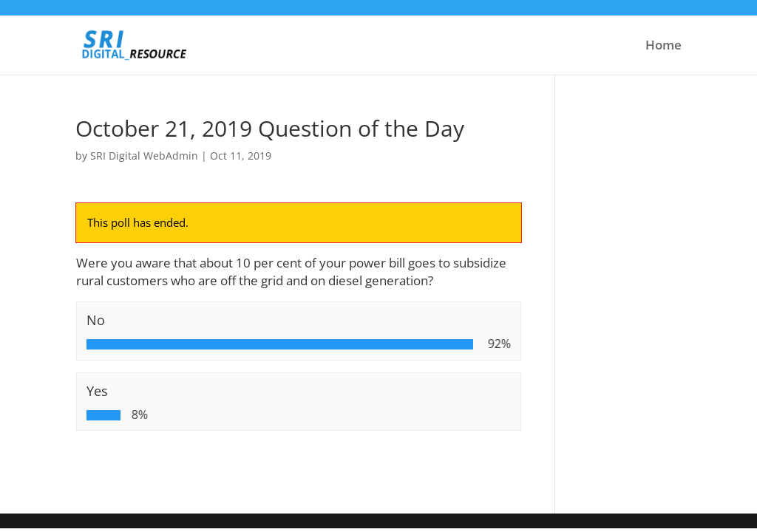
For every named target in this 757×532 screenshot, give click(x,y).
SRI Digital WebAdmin (144, 156)
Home (663, 47)
